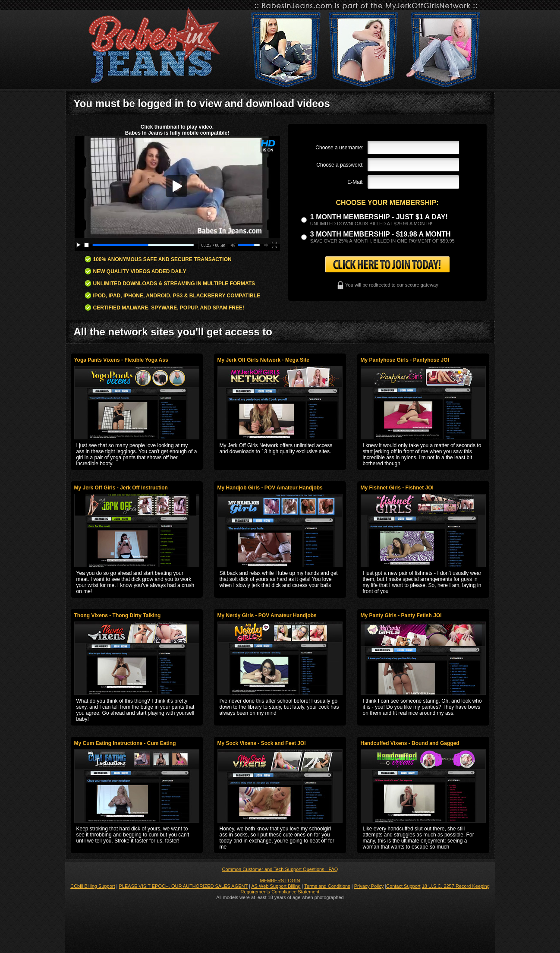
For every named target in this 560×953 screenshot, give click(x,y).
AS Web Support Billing (276, 886)
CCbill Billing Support (93, 886)
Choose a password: (340, 165)
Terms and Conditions (327, 886)
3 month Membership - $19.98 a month (381, 234)
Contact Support (403, 886)
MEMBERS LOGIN (280, 880)
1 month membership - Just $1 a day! (379, 217)
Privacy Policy (369, 886)
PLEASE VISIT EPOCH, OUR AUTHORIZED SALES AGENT (184, 886)
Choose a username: (339, 148)
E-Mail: (355, 182)
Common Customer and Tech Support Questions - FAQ (280, 869)
